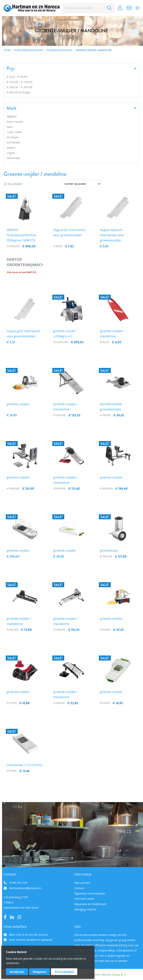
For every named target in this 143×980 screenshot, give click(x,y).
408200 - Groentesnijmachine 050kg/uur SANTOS (22, 235)
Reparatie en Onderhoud (90, 904)
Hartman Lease (84, 899)
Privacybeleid (64, 972)
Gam (10, 127)
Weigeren (39, 972)
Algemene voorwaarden (90, 893)
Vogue (11, 153)
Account (120, 8)
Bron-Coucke (15, 122)
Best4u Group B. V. (114, 974)
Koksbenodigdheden (59, 50)
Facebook (5, 917)
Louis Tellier (14, 132)
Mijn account (82, 883)
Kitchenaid (13, 142)
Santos (11, 148)
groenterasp (109, 550)
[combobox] (88, 8)
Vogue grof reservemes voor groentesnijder (24, 334)
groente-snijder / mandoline (112, 334)
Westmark (13, 158)
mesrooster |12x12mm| (25, 765)
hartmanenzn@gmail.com (25, 888)
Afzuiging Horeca (85, 909)
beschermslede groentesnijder (111, 407)
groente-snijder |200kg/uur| (65, 334)
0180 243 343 (18, 883)
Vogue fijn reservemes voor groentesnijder (69, 232)
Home (7, 50)
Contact (79, 888)
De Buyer (13, 137)
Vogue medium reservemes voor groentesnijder (112, 235)
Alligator (12, 116)
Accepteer (17, 972)
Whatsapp (19, 917)
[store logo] (32, 8)
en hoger (19, 92)
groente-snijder (18, 404)
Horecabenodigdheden (29, 50)
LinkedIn (12, 917)
